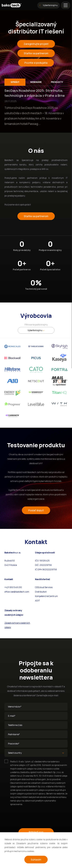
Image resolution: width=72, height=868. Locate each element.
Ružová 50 (10, 561)
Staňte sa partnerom (36, 53)
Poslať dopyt (36, 510)
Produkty (57, 82)
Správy (15, 82)
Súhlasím (36, 860)
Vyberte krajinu (49, 5)
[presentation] (31, 815)
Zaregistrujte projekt (36, 44)
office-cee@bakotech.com (17, 592)
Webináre (36, 82)
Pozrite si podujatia (36, 63)
